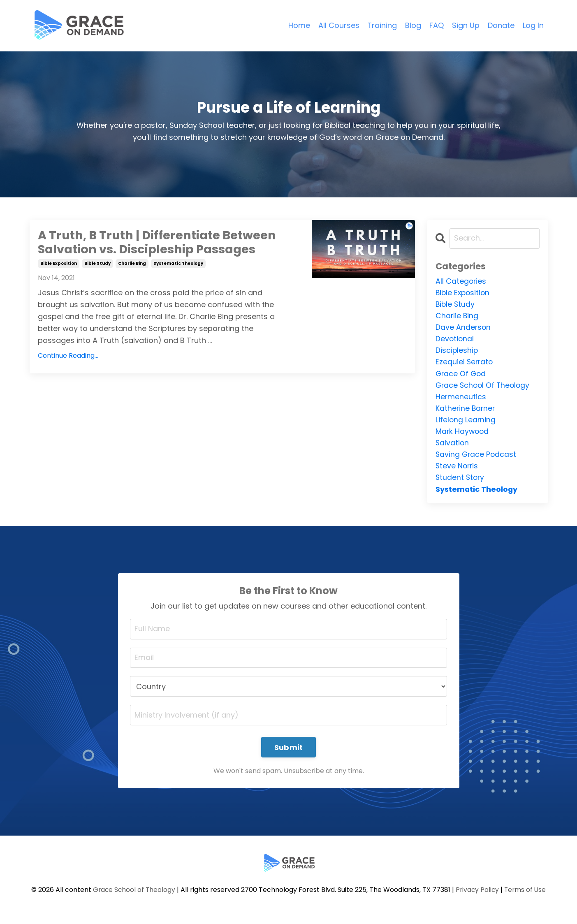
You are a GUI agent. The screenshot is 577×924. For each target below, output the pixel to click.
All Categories (461, 281)
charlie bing (132, 264)
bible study (97, 264)
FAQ (437, 25)
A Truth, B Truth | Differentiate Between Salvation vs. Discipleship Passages (161, 243)
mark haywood (463, 435)
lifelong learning (466, 423)
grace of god (461, 376)
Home (299, 25)
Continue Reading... (68, 357)
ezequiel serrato (465, 364)
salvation (453, 447)
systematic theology (178, 264)
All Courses (338, 25)
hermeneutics (461, 399)
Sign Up (466, 25)
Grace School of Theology (133, 896)
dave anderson (463, 328)
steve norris (458, 471)
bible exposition (59, 264)
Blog (413, 25)
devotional (455, 340)
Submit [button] (289, 753)
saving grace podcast (477, 459)
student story (461, 483)
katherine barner (466, 411)
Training (382, 25)
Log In (533, 25)
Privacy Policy (478, 896)
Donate (501, 25)
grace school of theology (484, 388)
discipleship (457, 352)
